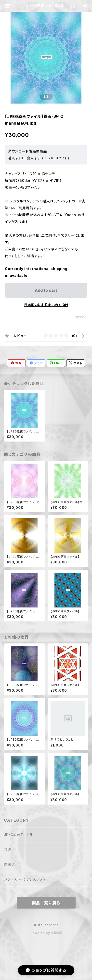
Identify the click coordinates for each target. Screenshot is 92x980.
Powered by (46, 933)
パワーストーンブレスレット (25, 879)
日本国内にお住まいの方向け (46, 305)
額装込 (9, 864)
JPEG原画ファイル (19, 834)
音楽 (8, 849)
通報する (81, 317)
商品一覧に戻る (46, 903)
